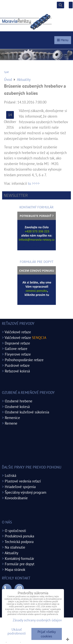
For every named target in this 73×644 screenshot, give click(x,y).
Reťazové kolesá (17, 371)
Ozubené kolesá (17, 407)
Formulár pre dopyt (20, 564)
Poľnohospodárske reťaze (24, 360)
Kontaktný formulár (19, 558)
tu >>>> (34, 183)
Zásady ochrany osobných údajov (37, 620)
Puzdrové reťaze (17, 365)
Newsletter (16, 195)
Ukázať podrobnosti (17, 631)
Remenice (12, 418)
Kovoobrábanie (16, 498)
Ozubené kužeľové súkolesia (27, 412)
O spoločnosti (15, 531)
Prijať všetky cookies (47, 634)
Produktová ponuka (19, 536)
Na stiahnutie (15, 547)
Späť (6, 72)
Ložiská (10, 475)
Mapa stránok (15, 569)
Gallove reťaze (16, 349)
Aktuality (11, 553)
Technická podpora (19, 542)
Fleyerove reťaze (18, 354)
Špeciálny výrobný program (26, 492)
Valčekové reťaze (18, 332)
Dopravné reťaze (17, 343)
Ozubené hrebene (19, 401)
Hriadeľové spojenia (20, 487)
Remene (11, 423)
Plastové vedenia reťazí (23, 481)
